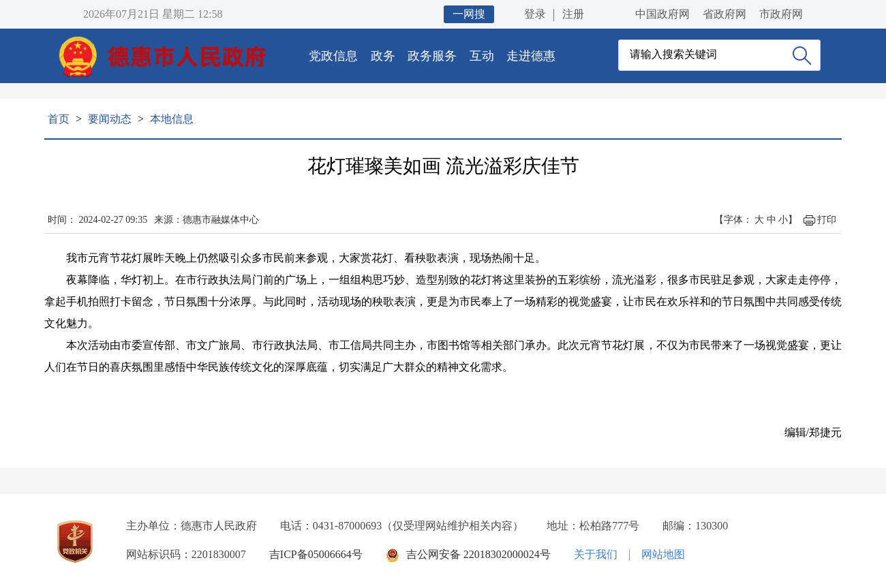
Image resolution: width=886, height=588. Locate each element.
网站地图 (663, 554)
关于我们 (596, 554)
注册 (573, 14)
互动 (482, 56)
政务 (383, 56)
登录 (535, 14)
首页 (59, 119)
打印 (827, 220)
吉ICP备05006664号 (316, 554)
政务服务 (432, 56)
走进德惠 (531, 56)
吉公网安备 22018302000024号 (478, 554)
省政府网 (724, 14)
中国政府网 (662, 14)
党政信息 (333, 56)
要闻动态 (110, 119)
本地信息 (172, 119)
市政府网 (781, 14)
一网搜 (469, 14)
